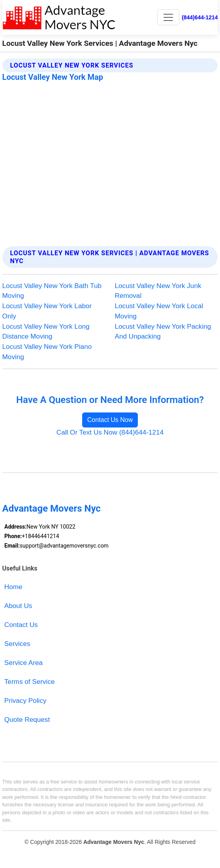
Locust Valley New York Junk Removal (158, 291)
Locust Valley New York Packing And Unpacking (163, 331)
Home (13, 587)
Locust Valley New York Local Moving (159, 311)
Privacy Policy (25, 700)
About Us (18, 606)
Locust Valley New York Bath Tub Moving (52, 291)
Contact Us (21, 625)
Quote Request (27, 719)
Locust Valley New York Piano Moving (47, 352)
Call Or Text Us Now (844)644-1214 (110, 432)
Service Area (24, 663)
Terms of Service (30, 682)
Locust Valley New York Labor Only (47, 311)
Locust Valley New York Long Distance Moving (46, 331)
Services (17, 644)
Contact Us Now (110, 420)
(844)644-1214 (200, 17)
